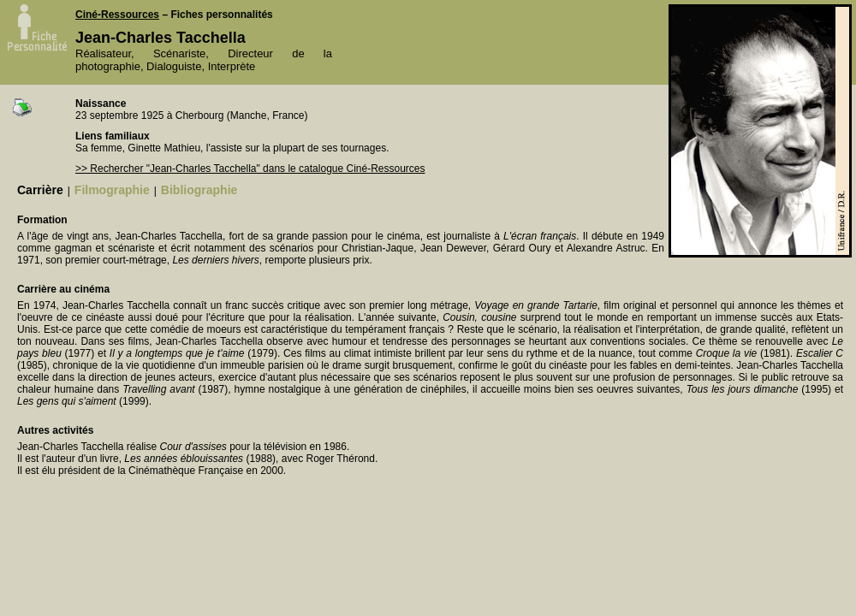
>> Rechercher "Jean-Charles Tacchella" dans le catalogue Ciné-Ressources (250, 169)
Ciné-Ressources (117, 15)
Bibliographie (199, 190)
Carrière (40, 190)
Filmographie (112, 190)
